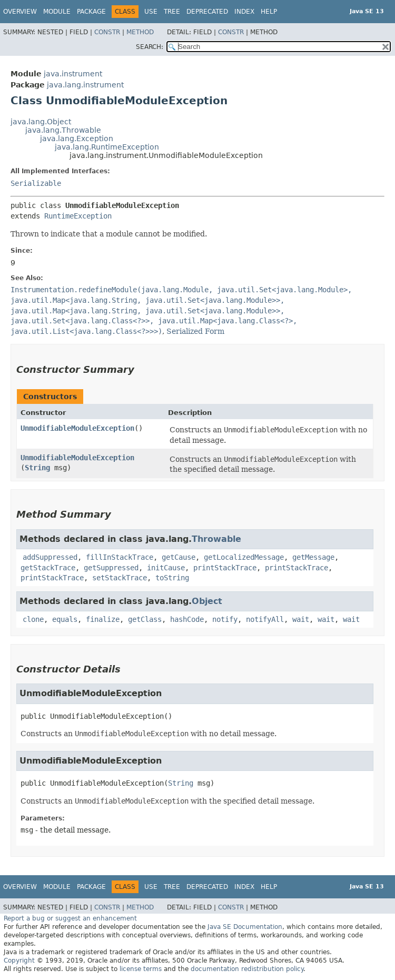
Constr (107, 32)
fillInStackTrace (120, 557)
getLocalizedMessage (244, 557)
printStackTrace (225, 568)
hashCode (187, 619)
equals (65, 619)
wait (301, 619)
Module (57, 12)
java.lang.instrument (85, 85)
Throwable (216, 539)
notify (225, 619)
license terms (141, 969)
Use (151, 12)
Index (244, 12)
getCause (179, 557)
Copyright (19, 961)
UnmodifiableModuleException (77, 428)
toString (172, 578)
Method (140, 32)
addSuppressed (50, 557)
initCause (166, 568)
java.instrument (73, 74)
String (37, 468)
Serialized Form (195, 331)
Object (207, 601)
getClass (145, 619)
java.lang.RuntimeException (107, 147)
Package (91, 12)
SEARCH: (150, 47)
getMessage (313, 557)
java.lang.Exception (77, 138)
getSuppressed (111, 568)
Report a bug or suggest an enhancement (70, 918)
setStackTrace (120, 578)
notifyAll (265, 619)
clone (33, 619)
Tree (172, 12)
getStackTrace (48, 568)
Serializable (36, 183)
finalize (103, 619)
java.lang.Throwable (63, 130)
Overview (20, 12)
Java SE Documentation (245, 927)
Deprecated (207, 12)
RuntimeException (78, 216)
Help (269, 12)
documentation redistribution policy (247, 969)
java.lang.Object (41, 122)
